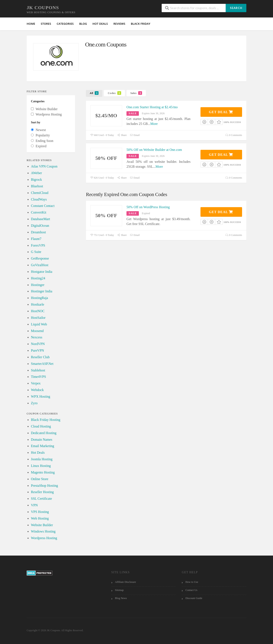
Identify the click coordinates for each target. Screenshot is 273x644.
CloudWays (39, 199)
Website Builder (42, 525)
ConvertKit (39, 212)
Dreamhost (38, 232)
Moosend (37, 331)
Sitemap (119, 590)
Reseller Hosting (42, 492)
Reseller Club (40, 357)
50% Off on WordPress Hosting (148, 207)
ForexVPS (38, 245)
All (94, 93)
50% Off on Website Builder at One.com (154, 150)
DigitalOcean (40, 226)
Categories (65, 24)
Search (236, 8)
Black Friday (141, 24)
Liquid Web (39, 324)
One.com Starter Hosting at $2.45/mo (152, 107)
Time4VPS (38, 377)
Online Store (40, 479)
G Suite (36, 252)
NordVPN (38, 344)
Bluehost (37, 186)
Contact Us (191, 590)
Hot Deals (38, 453)
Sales (136, 93)
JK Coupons (43, 8)
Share (122, 135)
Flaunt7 (36, 239)
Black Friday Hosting (46, 420)
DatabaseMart (41, 219)
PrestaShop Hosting (44, 486)
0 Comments (234, 135)
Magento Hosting (43, 472)
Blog (83, 24)
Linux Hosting (41, 466)
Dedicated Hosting (44, 433)
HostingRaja (39, 298)
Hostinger (38, 285)
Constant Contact (43, 206)
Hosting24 (38, 278)
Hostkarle (38, 304)
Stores (46, 24)
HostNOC (38, 311)
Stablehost (38, 370)
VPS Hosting (40, 512)
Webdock (37, 390)
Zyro (34, 403)
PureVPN (37, 350)
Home (31, 24)
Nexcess (37, 337)
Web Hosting (40, 518)
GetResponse (40, 258)
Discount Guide (194, 598)
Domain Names (42, 440)
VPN (34, 505)
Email (135, 135)
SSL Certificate (41, 499)
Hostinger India (42, 291)
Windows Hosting (43, 531)
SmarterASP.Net (42, 364)
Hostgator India (42, 272)
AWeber (36, 173)
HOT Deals (100, 24)
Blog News (121, 598)
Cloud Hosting (41, 426)
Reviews (119, 24)
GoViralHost (40, 265)
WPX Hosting (41, 396)
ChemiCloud (40, 193)
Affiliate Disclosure (126, 582)
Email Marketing (43, 446)
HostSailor (38, 318)
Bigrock (36, 180)
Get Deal (221, 112)
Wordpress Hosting (44, 538)
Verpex (36, 383)
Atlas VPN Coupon (44, 166)
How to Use (192, 582)
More (154, 124)
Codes (114, 93)
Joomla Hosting (42, 459)
